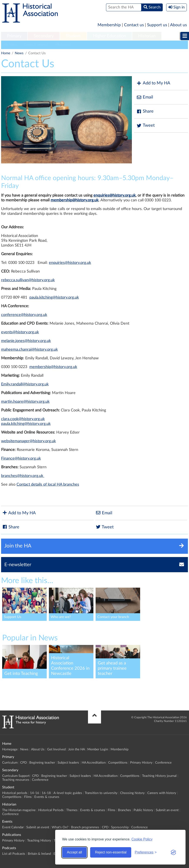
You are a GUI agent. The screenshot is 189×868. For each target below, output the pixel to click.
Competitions (118, 763)
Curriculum (10, 763)
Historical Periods (51, 810)
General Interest (36, 45)
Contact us (134, 25)
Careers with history (162, 793)
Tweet (145, 126)
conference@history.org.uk (24, 315)
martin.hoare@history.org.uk (25, 402)
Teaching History (39, 841)
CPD (23, 763)
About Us (38, 749)
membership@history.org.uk (75, 200)
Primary (14, 36)
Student (73, 36)
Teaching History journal (159, 776)
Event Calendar (13, 827)
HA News (10, 45)
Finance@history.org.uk (21, 459)
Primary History (141, 763)
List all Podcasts (14, 854)
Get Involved (56, 749)
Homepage (10, 749)
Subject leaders (68, 763)
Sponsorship (120, 827)
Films (28, 797)
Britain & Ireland (39, 854)
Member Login (98, 749)
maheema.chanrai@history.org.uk (29, 350)
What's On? (60, 827)
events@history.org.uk (20, 332)
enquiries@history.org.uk (114, 196)
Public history (143, 810)
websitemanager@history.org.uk (28, 441)
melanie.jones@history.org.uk (26, 341)
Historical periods (15, 793)
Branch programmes (85, 827)
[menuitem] (14, 36)
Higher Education (109, 36)
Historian (147, 36)
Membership (109, 25)
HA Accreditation (94, 763)
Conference (163, 763)
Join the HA (76, 749)
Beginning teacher (42, 763)
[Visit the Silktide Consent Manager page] (173, 852)
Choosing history (132, 793)
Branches (124, 810)
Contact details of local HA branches (48, 485)
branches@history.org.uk (23, 476)
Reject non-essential (111, 852)
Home (6, 53)
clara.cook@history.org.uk (23, 419)
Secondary (44, 36)
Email (145, 97)
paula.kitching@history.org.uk (54, 298)
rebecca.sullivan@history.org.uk (28, 280)
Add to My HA (153, 83)
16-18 (46, 793)
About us (178, 25)
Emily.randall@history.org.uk (25, 384)
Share (145, 111)
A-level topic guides (68, 793)
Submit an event (167, 810)
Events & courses (47, 797)
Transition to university (101, 793)
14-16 (35, 793)
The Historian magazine (19, 810)
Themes (72, 810)
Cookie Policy (142, 839)
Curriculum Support (16, 776)
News (19, 53)
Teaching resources (16, 780)
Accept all (74, 852)
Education (63, 45)
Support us (157, 25)
